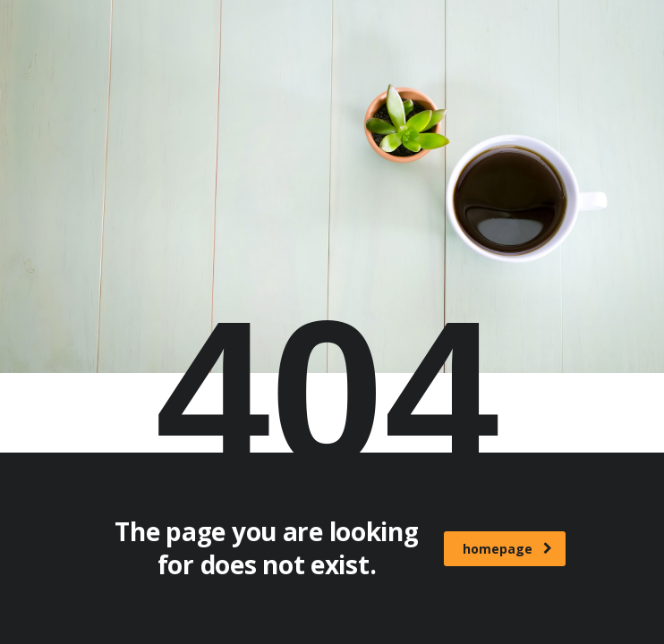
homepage (507, 549)
